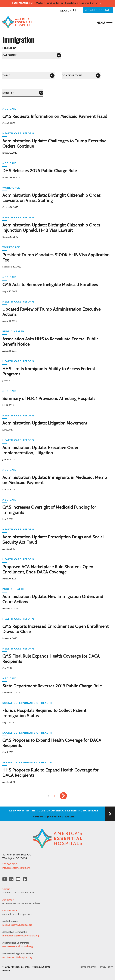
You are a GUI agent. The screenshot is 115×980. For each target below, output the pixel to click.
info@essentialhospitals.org (16, 868)
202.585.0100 (10, 864)
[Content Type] (81, 76)
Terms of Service (88, 967)
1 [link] (49, 796)
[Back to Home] (57, 22)
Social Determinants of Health (27, 703)
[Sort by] (23, 93)
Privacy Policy (106, 967)
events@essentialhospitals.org (18, 946)
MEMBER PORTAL (98, 10)
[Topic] (28, 76)
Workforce (11, 188)
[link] (63, 796)
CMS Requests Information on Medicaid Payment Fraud (55, 117)
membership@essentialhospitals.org (21, 936)
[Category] (32, 55)
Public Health (13, 332)
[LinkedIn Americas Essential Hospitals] (11, 879)
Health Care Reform (18, 134)
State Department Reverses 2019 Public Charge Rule (52, 686)
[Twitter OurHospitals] (5, 879)
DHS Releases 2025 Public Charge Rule (40, 171)
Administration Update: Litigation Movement (45, 423)
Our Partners (10, 911)
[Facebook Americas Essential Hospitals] (25, 879)
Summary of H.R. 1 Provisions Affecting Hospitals (49, 399)
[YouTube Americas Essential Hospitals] (18, 879)
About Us (8, 900)
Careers (7, 889)
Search (68, 11)
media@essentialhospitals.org (17, 925)
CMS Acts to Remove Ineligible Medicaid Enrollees (50, 285)
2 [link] (54, 796)
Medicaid (9, 109)
